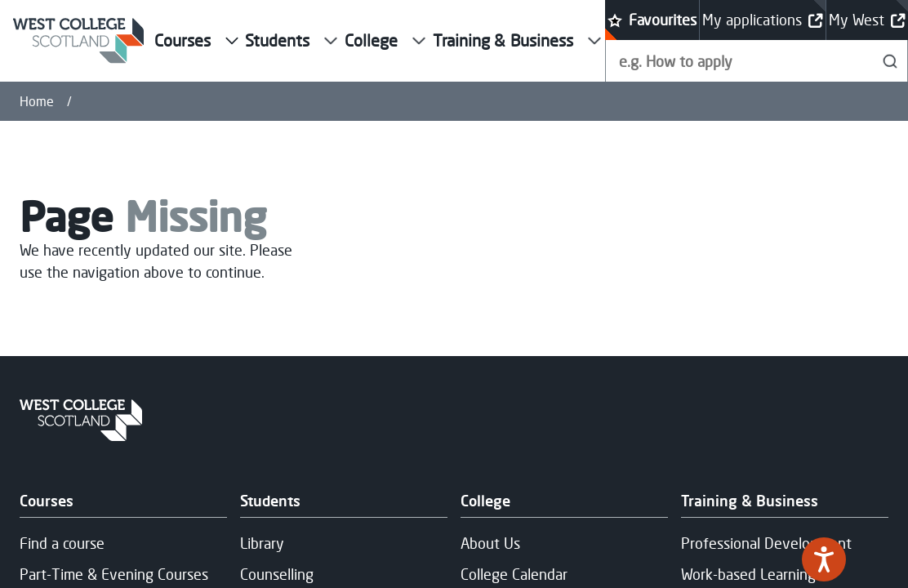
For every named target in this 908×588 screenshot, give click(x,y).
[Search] (890, 61)
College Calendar (514, 573)
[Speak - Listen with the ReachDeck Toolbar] (824, 559)
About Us (490, 543)
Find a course (62, 543)
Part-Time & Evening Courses (114, 573)
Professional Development (766, 543)
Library (262, 543)
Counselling (277, 573)
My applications (763, 20)
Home (37, 101)
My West (867, 20)
